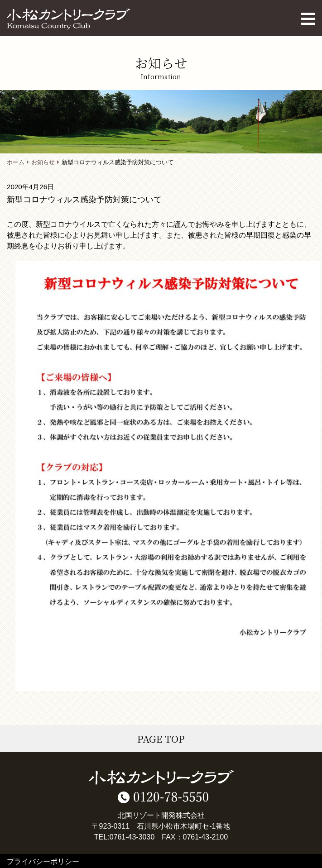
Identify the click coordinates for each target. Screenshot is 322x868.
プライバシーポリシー (43, 861)
